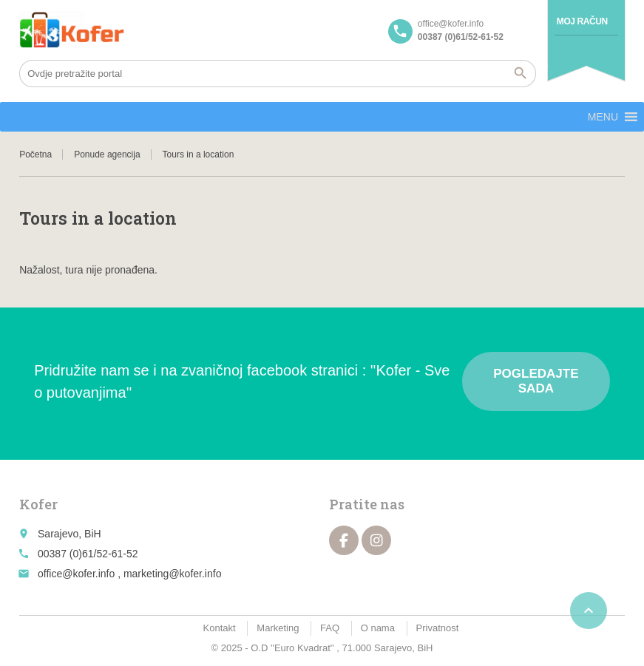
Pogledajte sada (536, 381)
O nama (378, 628)
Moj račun (582, 21)
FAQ (330, 628)
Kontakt (220, 628)
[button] (603, 117)
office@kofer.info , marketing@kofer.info (129, 574)
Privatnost (438, 628)
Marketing (278, 628)
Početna (35, 154)
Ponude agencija (107, 154)
